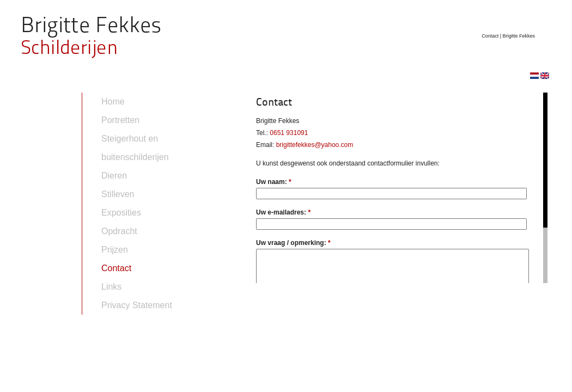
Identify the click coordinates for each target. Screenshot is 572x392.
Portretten (120, 120)
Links (111, 287)
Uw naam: (274, 182)
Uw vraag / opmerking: (293, 243)
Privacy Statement (137, 305)
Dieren (114, 176)
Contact (116, 268)
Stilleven (118, 194)
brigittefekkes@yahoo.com (315, 145)
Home (113, 102)
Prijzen (115, 250)
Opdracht (119, 231)
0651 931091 (289, 133)
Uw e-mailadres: (283, 212)
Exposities (121, 213)
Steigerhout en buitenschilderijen (135, 148)
